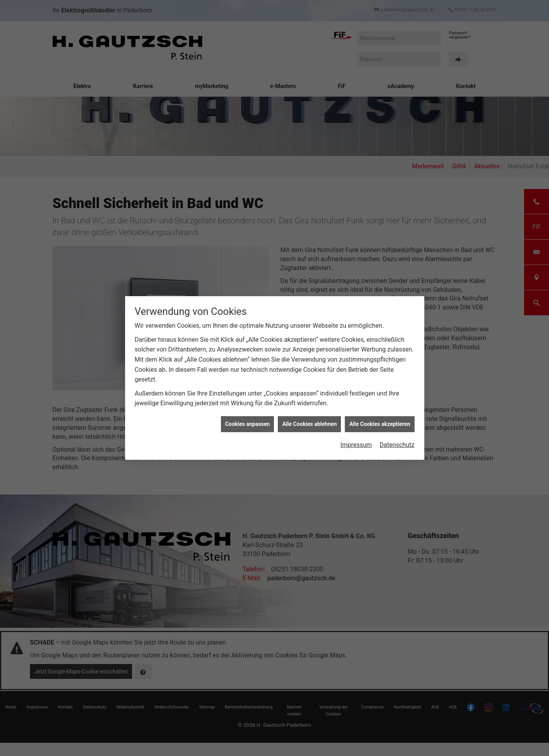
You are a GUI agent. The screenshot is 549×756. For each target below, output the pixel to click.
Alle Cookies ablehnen (309, 422)
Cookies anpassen (248, 422)
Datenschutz (397, 443)
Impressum (356, 443)
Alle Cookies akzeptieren (380, 422)
